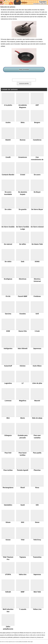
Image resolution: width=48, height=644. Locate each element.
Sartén (43, 2)
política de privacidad (23, 642)
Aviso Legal (30, 642)
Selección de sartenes (8, 7)
